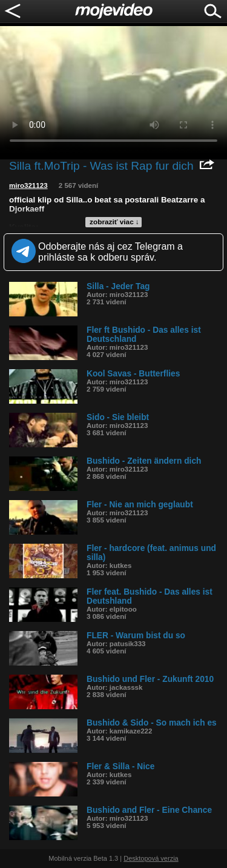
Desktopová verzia (151, 858)
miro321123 (28, 185)
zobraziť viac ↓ (114, 222)
